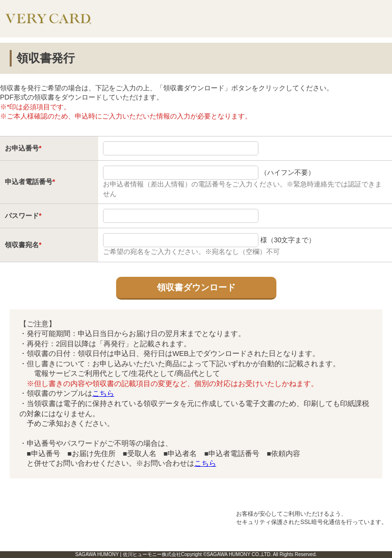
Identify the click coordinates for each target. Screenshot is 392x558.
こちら (103, 393)
